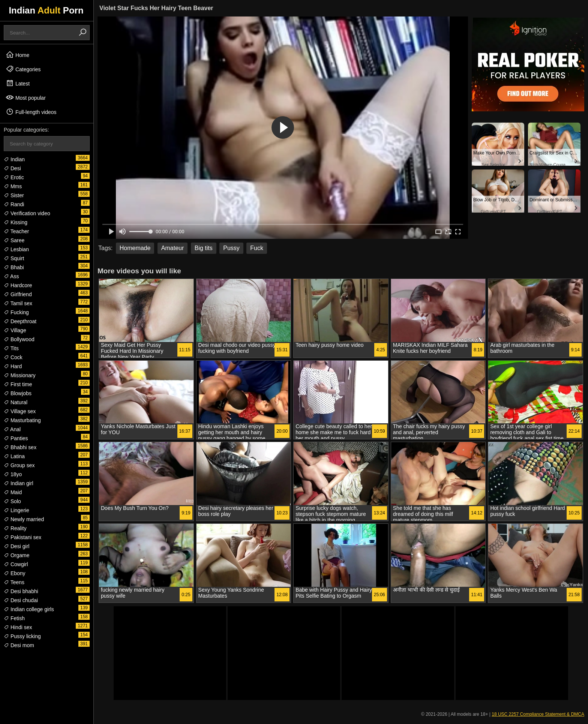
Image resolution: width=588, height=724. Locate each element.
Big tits (204, 248)
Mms (13, 186)
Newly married (24, 519)
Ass (11, 276)
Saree (14, 240)
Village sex (20, 411)
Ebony (15, 573)
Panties (16, 438)
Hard (13, 366)
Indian (14, 159)
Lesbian (16, 249)
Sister (14, 195)
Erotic (14, 177)
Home (17, 55)
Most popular (26, 97)
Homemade (135, 248)
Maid (13, 492)
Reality (15, 528)
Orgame (16, 555)
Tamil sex (18, 303)
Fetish (14, 618)
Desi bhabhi (21, 591)
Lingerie (16, 510)
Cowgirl (16, 564)
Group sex (19, 465)
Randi (14, 204)
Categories (23, 69)
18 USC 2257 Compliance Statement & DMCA (538, 714)
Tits (11, 348)
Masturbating (22, 420)
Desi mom (19, 645)
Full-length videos (31, 112)
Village (15, 330)
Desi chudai (21, 600)
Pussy (231, 248)
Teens (14, 582)
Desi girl (16, 546)
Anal (12, 429)
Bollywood (19, 339)
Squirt (14, 258)
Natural (16, 402)
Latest (18, 83)
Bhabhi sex (20, 447)
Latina (14, 456)
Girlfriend (18, 294)
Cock (13, 357)
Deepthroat (20, 321)
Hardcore (18, 285)
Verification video (27, 213)
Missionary (20, 375)
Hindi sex (18, 627)
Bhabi (14, 267)
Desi (12, 168)
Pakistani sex (22, 537)
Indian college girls (29, 609)
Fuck (257, 248)
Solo (12, 501)
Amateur (172, 248)
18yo (13, 474)
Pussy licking (22, 636)
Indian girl (19, 483)
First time (18, 384)
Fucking (16, 312)
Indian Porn (46, 10)
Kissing (16, 222)
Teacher (16, 231)
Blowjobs (18, 393)
